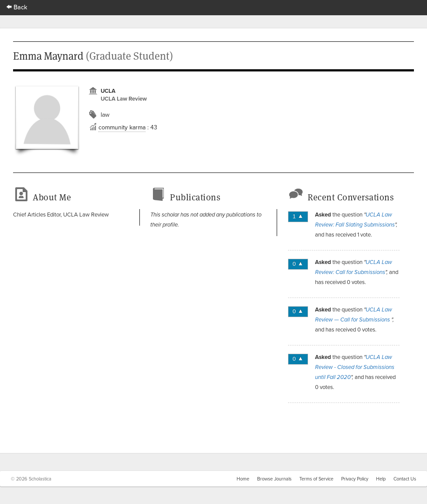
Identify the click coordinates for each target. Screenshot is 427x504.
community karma (122, 127)
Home (243, 479)
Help (381, 479)
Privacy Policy (355, 479)
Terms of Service (316, 479)
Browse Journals (274, 479)
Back (17, 7)
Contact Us (405, 479)
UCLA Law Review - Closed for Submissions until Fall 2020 (355, 367)
